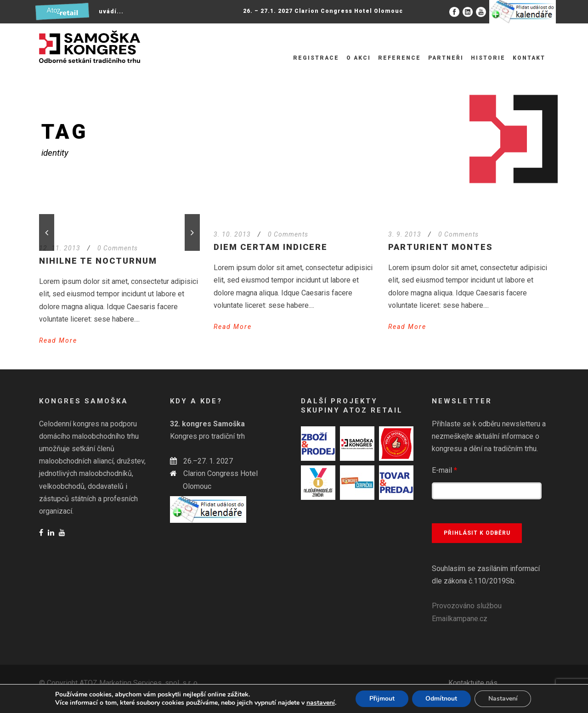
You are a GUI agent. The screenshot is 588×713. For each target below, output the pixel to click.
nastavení (320, 703)
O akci (359, 58)
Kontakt (529, 58)
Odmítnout (441, 699)
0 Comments (118, 248)
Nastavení (503, 699)
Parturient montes (441, 247)
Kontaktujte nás (473, 683)
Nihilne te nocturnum (98, 261)
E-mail (444, 470)
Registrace (316, 58)
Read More (58, 340)
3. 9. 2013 (405, 234)
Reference (399, 58)
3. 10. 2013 (232, 234)
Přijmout (382, 699)
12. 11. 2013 (60, 248)
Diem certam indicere (271, 247)
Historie (488, 58)
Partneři (446, 58)
